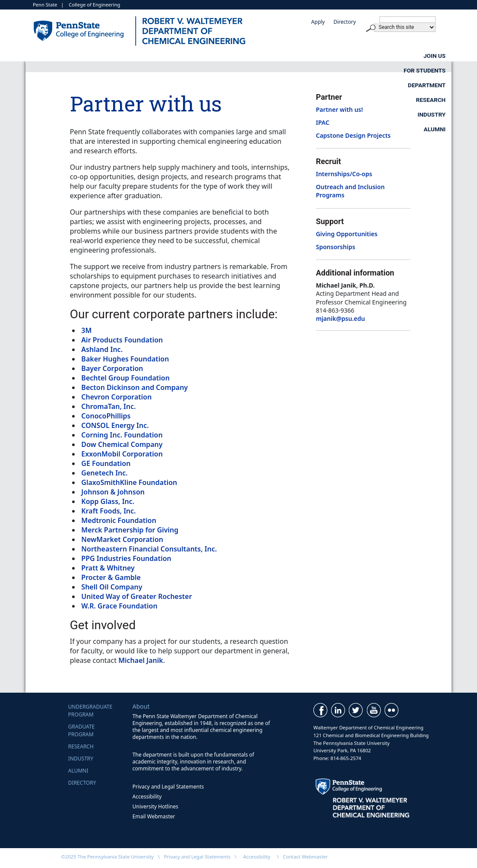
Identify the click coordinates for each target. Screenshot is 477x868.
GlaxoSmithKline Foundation (129, 482)
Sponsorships (336, 247)
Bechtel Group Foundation (125, 378)
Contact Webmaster (306, 857)
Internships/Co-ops (344, 174)
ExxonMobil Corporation (122, 454)
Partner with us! (340, 109)
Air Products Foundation (122, 340)
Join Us (125, 56)
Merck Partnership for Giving (130, 530)
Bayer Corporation (112, 368)
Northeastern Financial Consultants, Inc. (149, 549)
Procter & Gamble (111, 577)
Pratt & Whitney (108, 568)
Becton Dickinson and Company (134, 387)
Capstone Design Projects (353, 135)
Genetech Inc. (104, 473)
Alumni (435, 70)
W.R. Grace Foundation (119, 606)
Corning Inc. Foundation (122, 435)
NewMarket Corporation (122, 539)
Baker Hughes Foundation (125, 359)
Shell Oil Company (112, 587)
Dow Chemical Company (122, 444)
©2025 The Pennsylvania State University (107, 857)
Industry (431, 56)
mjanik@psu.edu (341, 318)
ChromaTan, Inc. (108, 406)
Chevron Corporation (116, 397)
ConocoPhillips (106, 416)
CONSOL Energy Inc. (115, 425)
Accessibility (147, 797)
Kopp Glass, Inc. (108, 501)
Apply (318, 22)
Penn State (45, 5)
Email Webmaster (154, 816)
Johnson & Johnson (113, 492)
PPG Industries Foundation (126, 558)
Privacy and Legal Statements (168, 787)
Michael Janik (141, 660)
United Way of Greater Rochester (136, 596)
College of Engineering (94, 5)
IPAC (323, 122)
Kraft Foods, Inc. (108, 511)
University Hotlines (155, 806)
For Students (201, 56)
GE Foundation (106, 463)
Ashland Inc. (102, 349)
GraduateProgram (81, 730)
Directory (344, 22)
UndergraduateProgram (90, 711)
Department (283, 56)
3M (86, 330)
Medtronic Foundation (119, 520)
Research (360, 56)
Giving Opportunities (347, 234)
